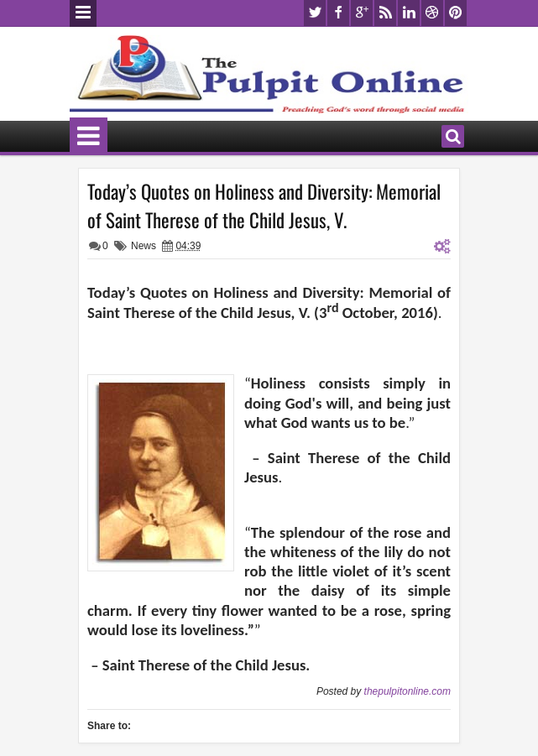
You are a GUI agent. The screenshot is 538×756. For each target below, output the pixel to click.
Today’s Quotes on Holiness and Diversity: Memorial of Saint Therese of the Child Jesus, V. (264, 206)
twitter (315, 13)
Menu (83, 13)
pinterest (456, 13)
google (362, 13)
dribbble (432, 13)
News (144, 246)
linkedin (409, 13)
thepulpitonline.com (407, 691)
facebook (338, 13)
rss (385, 13)
